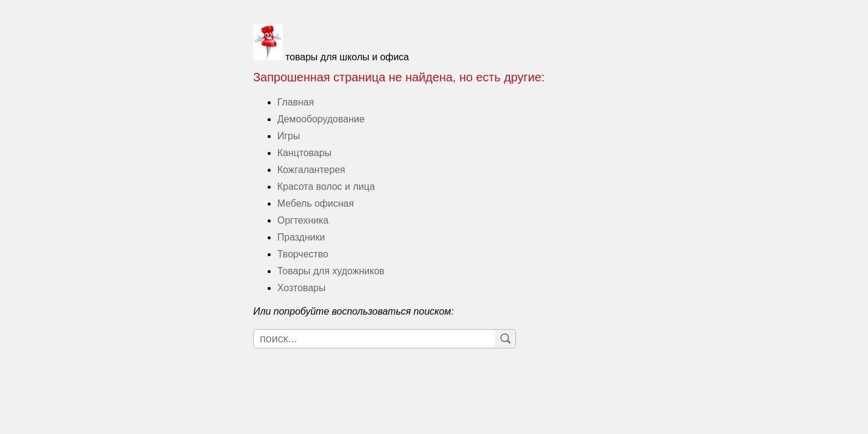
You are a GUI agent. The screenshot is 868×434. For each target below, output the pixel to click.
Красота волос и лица (326, 187)
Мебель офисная (316, 203)
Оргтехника (303, 220)
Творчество (303, 254)
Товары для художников (331, 271)
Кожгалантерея (311, 170)
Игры (289, 136)
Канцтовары (304, 153)
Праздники (301, 237)
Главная (296, 102)
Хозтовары (301, 288)
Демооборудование (321, 119)
